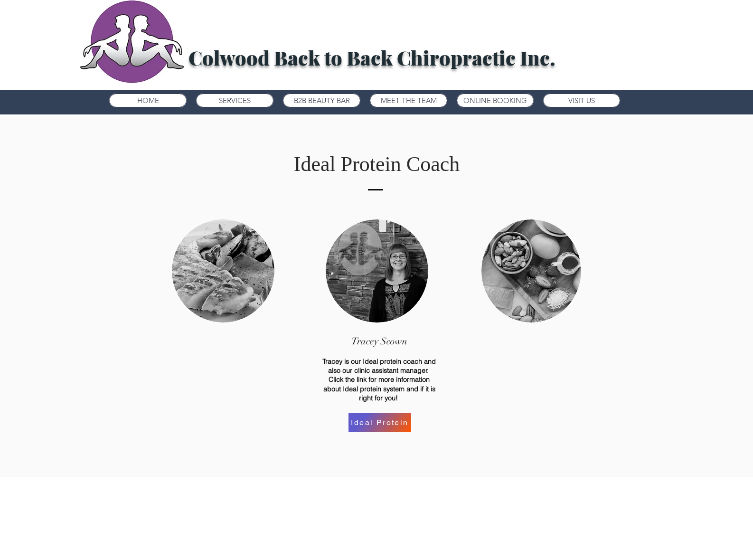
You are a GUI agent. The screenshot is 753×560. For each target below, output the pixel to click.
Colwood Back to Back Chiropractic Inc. (372, 57)
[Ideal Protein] (380, 423)
